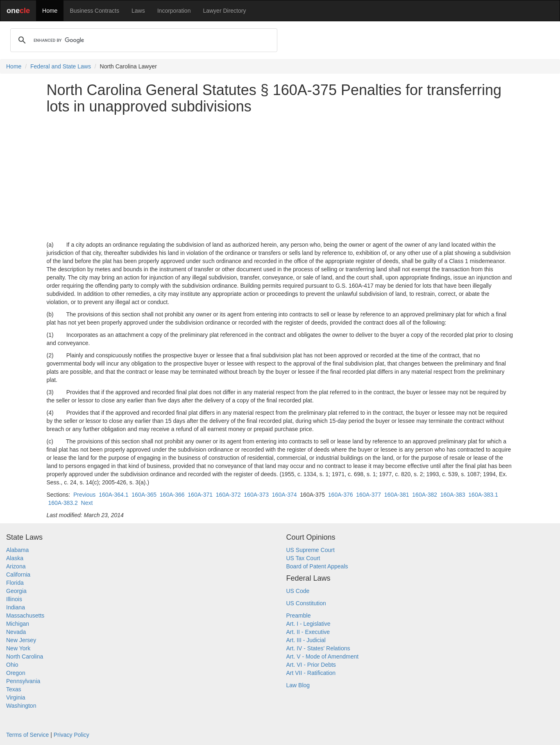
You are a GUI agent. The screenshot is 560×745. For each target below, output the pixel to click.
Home (50, 11)
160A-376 (341, 495)
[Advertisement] (280, 177)
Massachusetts (25, 616)
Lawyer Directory (224, 11)
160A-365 (144, 495)
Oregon (16, 673)
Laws (138, 11)
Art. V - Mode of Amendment (323, 656)
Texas (14, 689)
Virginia (16, 697)
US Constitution (306, 603)
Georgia (16, 591)
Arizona (16, 566)
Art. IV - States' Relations (318, 648)
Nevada (16, 632)
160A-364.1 (113, 495)
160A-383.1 (483, 495)
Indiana (16, 607)
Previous (84, 495)
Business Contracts (94, 11)
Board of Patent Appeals (317, 566)
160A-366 (172, 495)
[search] (143, 40)
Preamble (299, 616)
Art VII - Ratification (311, 673)
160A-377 (368, 495)
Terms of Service (27, 735)
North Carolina (25, 656)
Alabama (17, 550)
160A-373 (256, 495)
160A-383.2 (63, 503)
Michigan (18, 624)
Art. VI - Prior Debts (311, 665)
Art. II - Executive (308, 632)
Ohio (12, 665)
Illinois (14, 599)
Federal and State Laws (61, 66)
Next (87, 503)
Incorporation (174, 11)
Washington (21, 706)
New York (18, 648)
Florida (15, 583)
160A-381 (397, 495)
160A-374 (285, 495)
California (18, 575)
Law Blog (298, 685)
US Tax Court (303, 558)
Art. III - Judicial (306, 640)
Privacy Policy (71, 735)
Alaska (15, 558)
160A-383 (453, 495)
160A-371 (200, 495)
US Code (298, 591)
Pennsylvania (23, 681)
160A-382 (425, 495)
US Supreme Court (311, 550)
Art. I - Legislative (308, 624)
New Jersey (21, 640)
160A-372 (228, 495)
